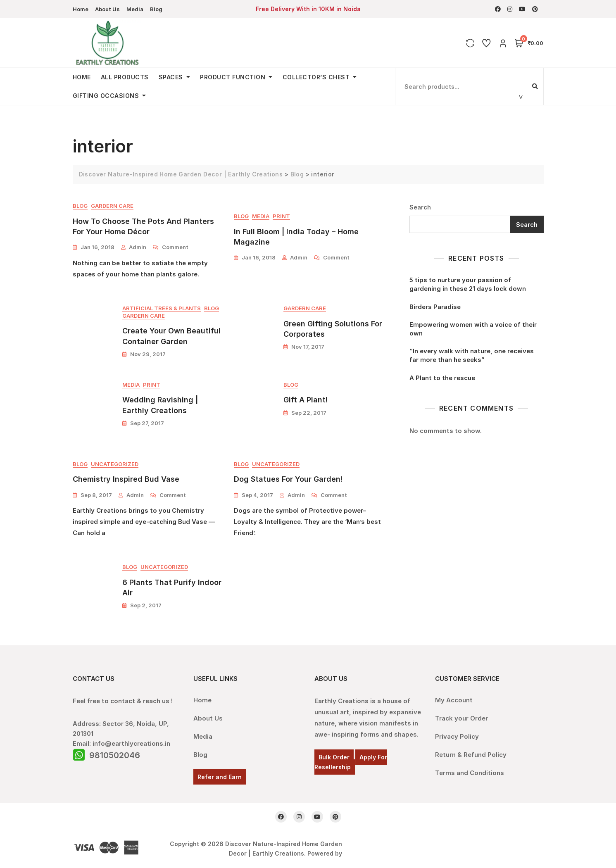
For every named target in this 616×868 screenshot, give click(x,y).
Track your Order (461, 719)
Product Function (233, 77)
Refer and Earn (220, 778)
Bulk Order (334, 758)
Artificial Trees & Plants (162, 309)
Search (420, 207)
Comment (175, 247)
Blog (156, 9)
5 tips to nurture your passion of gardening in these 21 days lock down (468, 284)
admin (138, 247)
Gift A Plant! (306, 401)
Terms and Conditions (470, 774)
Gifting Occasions (106, 96)
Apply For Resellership (351, 763)
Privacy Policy (457, 737)
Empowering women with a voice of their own (473, 329)
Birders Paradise (435, 307)
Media (135, 9)
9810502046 (115, 756)
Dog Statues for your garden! (288, 480)
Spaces (171, 77)
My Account (454, 701)
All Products (125, 77)
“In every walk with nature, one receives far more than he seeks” (472, 355)
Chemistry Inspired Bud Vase (126, 480)
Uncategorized (115, 465)
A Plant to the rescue (442, 378)
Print (281, 216)
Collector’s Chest (316, 77)
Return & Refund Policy (471, 755)
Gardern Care (112, 206)
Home (81, 9)
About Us (107, 9)
